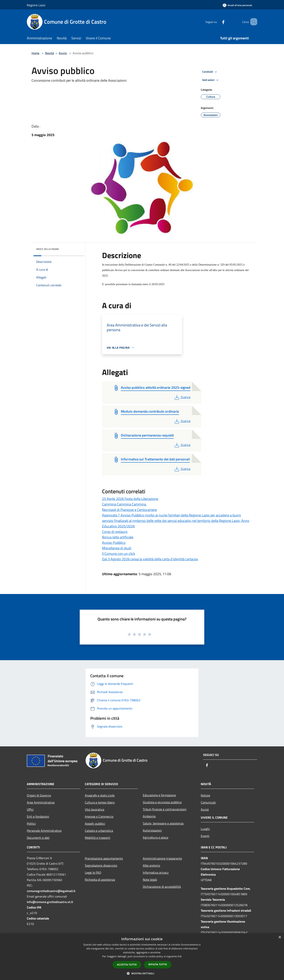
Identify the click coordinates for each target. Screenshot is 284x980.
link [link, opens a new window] (180, 956)
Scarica (182, 397)
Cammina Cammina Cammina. (124, 504)
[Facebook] (218, 22)
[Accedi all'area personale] (237, 5)
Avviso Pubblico (114, 543)
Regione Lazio (36, 5)
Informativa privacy (156, 872)
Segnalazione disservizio (101, 865)
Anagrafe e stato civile (100, 795)
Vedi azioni (211, 80)
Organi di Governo (39, 795)
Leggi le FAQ (93, 872)
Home (35, 53)
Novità (49, 53)
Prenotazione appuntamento (104, 858)
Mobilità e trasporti (98, 838)
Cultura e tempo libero (100, 802)
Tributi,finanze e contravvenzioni (165, 809)
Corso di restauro (115, 532)
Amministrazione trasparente (162, 858)
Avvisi (63, 53)
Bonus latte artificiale (118, 537)
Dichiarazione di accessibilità (162, 887)
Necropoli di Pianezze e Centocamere (129, 510)
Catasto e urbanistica (99, 831)
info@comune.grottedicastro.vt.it (50, 902)
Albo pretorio (151, 865)
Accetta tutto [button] (127, 965)
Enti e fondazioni (38, 816)
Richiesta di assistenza (100, 880)
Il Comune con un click (119, 554)
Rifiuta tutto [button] (158, 964)
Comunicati (208, 802)
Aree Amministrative (41, 802)
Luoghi (205, 829)
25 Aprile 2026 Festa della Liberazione (130, 499)
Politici (31, 824)
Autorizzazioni (152, 830)
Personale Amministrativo (44, 831)
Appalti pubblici (95, 824)
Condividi (210, 72)
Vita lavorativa (95, 809)
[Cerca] (252, 22)
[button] (142, 973)
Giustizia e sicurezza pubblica (162, 802)
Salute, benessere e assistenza (163, 823)
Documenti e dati (38, 838)
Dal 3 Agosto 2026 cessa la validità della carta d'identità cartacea (150, 559)
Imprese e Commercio (99, 816)
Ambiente (149, 816)
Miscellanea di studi (117, 548)
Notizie (205, 795)
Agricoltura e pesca (156, 837)
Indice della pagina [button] (47, 249)
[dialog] (142, 957)
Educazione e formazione (159, 795)
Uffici (30, 809)
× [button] (280, 937)
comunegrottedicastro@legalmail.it (51, 891)
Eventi (205, 836)
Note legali (150, 880)
